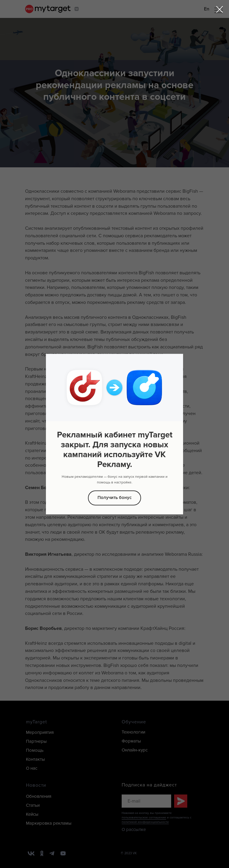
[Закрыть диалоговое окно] (220, 9)
